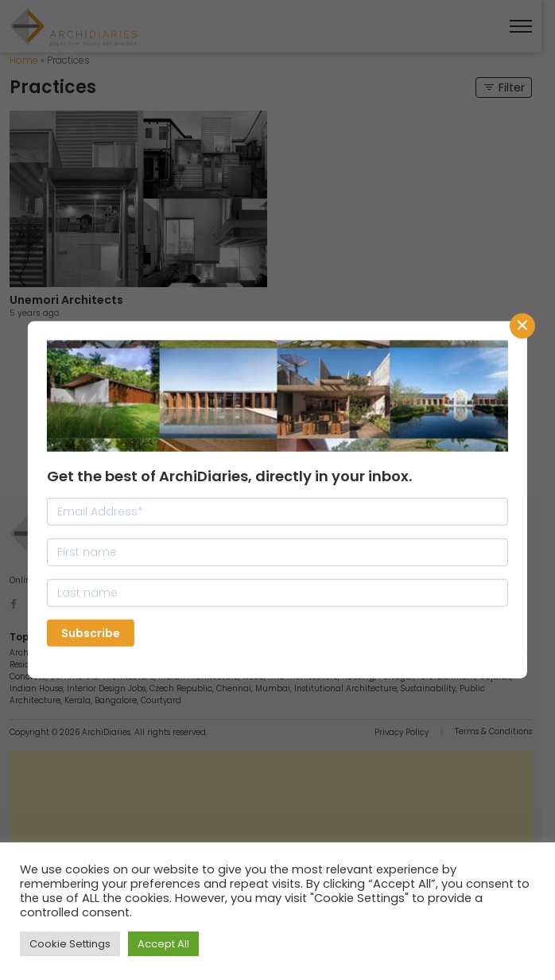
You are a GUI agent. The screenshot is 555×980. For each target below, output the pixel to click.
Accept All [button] (163, 944)
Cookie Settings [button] (70, 944)
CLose (522, 326)
